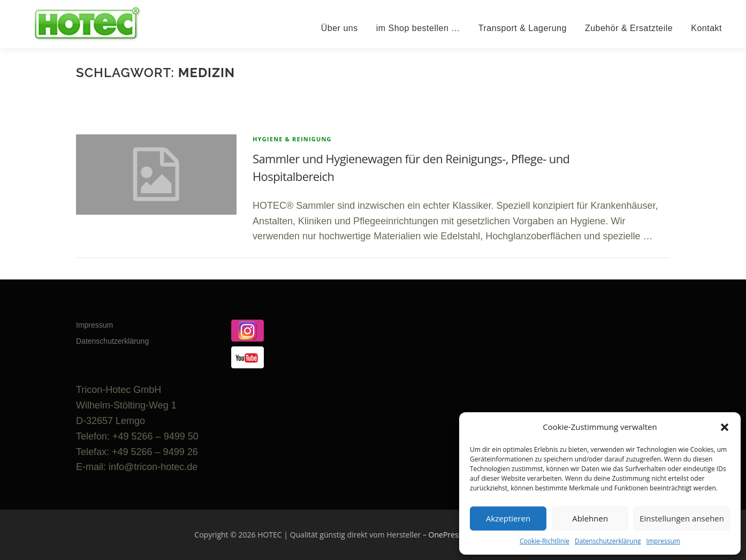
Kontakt (706, 28)
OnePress (446, 535)
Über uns (340, 28)
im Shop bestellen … (418, 28)
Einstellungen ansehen (682, 518)
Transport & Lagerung (523, 28)
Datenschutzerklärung (608, 541)
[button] (725, 427)
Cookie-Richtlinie (545, 541)
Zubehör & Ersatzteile (629, 28)
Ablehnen (590, 518)
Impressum (663, 541)
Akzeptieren (508, 518)
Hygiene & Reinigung (292, 139)
